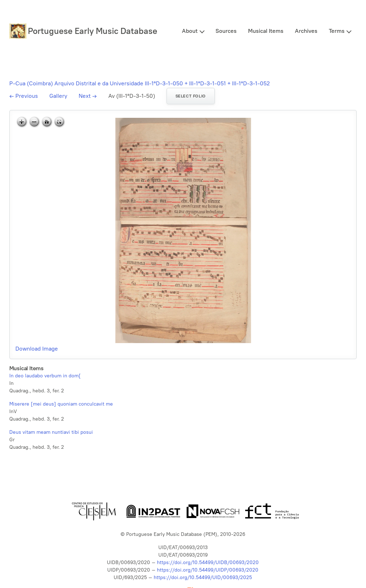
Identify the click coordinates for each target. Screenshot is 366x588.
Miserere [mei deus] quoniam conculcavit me (61, 404)
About (190, 31)
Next (88, 96)
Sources (226, 31)
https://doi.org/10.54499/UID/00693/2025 (203, 577)
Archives (306, 31)
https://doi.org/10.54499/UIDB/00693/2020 (208, 562)
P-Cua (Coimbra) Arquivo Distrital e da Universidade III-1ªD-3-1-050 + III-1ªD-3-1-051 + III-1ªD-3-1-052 (140, 83)
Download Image (37, 349)
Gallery (58, 96)
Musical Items (266, 31)
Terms (337, 31)
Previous (24, 96)
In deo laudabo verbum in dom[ (45, 376)
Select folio (191, 96)
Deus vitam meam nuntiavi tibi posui (51, 432)
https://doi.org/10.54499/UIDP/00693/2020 (208, 570)
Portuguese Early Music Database (93, 31)
